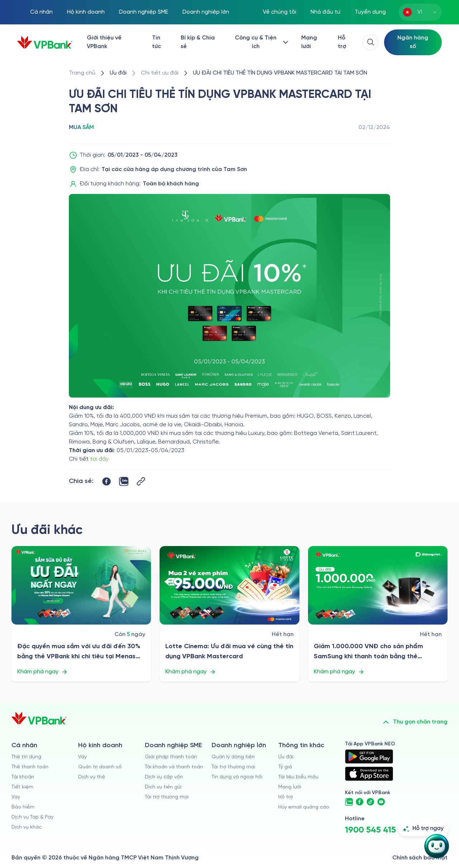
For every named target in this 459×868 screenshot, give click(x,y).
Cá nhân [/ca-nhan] (41, 12)
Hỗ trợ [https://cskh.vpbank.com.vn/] (342, 42)
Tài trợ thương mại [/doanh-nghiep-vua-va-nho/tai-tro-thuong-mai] (167, 797)
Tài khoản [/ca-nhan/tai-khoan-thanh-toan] (23, 777)
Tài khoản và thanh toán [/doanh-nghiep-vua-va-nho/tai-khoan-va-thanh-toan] (174, 767)
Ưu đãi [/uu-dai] (286, 757)
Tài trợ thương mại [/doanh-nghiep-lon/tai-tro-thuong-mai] (233, 767)
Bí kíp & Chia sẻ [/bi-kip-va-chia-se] (198, 42)
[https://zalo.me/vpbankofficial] (349, 802)
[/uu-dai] (118, 73)
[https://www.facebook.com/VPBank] (360, 802)
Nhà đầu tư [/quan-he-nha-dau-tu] (325, 12)
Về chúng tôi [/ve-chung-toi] (280, 12)
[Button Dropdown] (261, 42)
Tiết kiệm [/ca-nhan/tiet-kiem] (22, 787)
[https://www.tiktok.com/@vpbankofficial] (370, 802)
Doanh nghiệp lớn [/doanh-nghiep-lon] (206, 12)
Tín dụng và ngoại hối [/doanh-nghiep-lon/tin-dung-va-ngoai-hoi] (237, 777)
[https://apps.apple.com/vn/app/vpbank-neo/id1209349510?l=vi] (369, 774)
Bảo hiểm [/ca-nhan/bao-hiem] (23, 807)
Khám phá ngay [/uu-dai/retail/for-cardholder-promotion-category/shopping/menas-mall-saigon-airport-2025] (42, 672)
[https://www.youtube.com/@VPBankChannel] (381, 802)
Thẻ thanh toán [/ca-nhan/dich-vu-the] (30, 767)
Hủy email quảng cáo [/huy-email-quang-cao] (304, 807)
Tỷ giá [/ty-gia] (285, 767)
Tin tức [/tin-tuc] (157, 42)
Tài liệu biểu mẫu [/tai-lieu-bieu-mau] (298, 777)
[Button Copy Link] (141, 481)
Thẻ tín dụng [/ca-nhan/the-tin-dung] (26, 757)
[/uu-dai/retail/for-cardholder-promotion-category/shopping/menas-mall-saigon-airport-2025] (81, 585)
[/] (45, 42)
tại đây (99, 459)
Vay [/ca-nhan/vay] (16, 797)
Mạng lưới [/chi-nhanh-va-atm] (309, 42)
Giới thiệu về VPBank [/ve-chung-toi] (104, 42)
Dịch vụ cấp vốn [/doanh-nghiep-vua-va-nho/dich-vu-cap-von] (164, 777)
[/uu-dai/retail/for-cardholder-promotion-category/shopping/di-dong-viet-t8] (378, 585)
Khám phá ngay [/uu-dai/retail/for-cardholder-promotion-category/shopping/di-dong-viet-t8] (339, 672)
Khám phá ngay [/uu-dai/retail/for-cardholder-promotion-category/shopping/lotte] (191, 672)
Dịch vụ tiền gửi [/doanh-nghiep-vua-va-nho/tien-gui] (163, 787)
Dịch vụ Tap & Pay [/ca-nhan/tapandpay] (32, 817)
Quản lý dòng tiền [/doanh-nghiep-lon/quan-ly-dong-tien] (233, 757)
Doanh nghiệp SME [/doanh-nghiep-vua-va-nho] (144, 12)
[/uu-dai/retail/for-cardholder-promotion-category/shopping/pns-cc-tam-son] (280, 73)
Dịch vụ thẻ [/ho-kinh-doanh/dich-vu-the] (92, 777)
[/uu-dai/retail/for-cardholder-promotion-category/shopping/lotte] (229, 585)
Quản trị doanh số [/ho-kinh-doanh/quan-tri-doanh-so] (100, 767)
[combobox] (420, 12)
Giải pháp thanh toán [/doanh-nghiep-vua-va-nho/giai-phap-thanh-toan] (171, 757)
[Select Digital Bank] (413, 42)
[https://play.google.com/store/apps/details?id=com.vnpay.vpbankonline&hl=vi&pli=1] (369, 756)
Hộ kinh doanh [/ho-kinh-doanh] (86, 12)
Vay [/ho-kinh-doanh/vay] (82, 757)
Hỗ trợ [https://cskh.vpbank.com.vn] (286, 797)
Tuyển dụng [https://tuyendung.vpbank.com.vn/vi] (370, 12)
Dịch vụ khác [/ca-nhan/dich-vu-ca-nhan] (27, 827)
